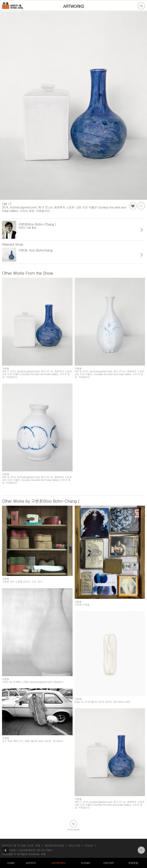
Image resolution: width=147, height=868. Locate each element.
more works (74, 829)
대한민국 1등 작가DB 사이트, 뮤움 (21, 845)
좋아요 (133, 206)
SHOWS (85, 863)
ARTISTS (31, 863)
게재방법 (133, 863)
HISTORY (109, 863)
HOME (11, 863)
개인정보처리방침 (54, 845)
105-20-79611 (45, 850)
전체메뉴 (141, 6)
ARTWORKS (59, 863)
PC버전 (89, 845)
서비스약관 (74, 845)
